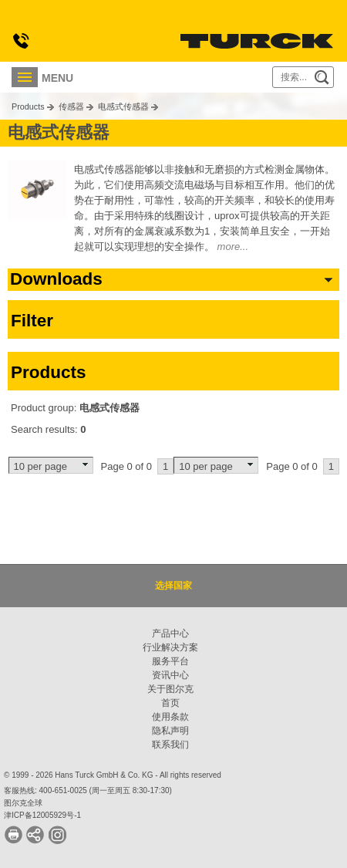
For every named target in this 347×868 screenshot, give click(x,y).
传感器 (71, 106)
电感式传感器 (123, 106)
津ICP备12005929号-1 (42, 815)
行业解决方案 (170, 647)
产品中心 (170, 633)
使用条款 (170, 717)
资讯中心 (170, 675)
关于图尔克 (170, 689)
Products (28, 106)
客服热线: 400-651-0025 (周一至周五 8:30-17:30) (88, 790)
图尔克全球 (23, 803)
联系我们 (170, 745)
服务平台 (170, 661)
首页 (170, 703)
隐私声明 (170, 731)
